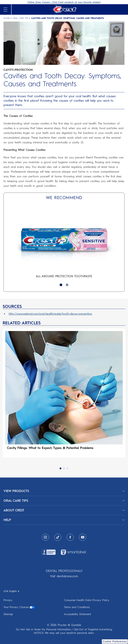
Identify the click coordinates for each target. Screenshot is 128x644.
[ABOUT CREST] (64, 510)
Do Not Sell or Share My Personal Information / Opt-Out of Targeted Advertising (64, 629)
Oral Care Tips (21, 18)
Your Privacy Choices (19, 607)
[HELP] (64, 520)
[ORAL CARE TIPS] (64, 501)
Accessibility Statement (78, 614)
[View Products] (64, 491)
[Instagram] (45, 537)
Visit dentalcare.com (64, 576)
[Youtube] (83, 537)
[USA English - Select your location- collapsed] (11, 591)
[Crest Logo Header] (64, 9)
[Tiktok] (58, 537)
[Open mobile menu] (5, 10)
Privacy (8, 600)
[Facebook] (70, 537)
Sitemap (8, 614)
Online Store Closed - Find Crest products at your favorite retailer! (64, 2)
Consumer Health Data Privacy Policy (87, 600)
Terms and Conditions (77, 607)
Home (7, 18)
